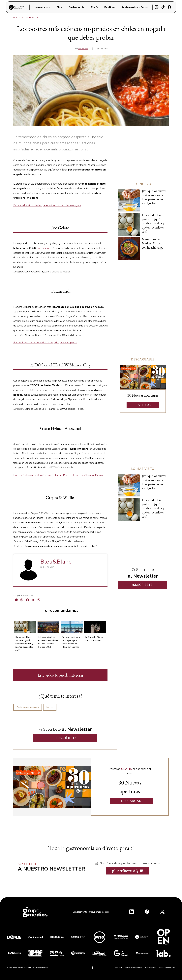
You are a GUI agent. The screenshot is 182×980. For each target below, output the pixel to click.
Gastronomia (76, 7)
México (50, 707)
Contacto (118, 967)
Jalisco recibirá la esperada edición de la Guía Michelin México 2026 (48, 642)
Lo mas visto (42, 7)
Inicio (18, 18)
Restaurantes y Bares (135, 7)
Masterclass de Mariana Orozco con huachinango (153, 243)
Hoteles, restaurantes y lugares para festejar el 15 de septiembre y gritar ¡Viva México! (58, 475)
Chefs (94, 7)
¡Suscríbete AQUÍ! (128, 871)
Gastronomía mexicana (28, 707)
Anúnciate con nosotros (133, 967)
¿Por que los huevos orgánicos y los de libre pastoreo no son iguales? (154, 197)
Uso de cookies (150, 967)
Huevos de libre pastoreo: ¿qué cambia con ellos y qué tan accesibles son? (24, 644)
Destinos (110, 7)
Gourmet (31, 18)
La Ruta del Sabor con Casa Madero (94, 639)
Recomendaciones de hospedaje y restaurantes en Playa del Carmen (71, 642)
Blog (59, 7)
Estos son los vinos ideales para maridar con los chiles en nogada (47, 205)
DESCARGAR (143, 405)
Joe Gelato (43, 248)
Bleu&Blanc (83, 49)
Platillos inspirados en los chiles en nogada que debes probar (45, 343)
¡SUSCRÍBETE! (65, 738)
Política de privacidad (167, 967)
